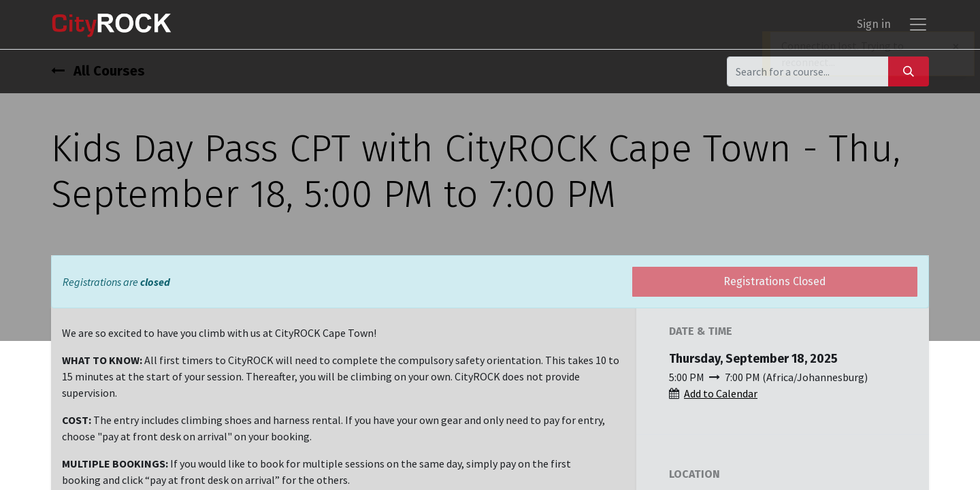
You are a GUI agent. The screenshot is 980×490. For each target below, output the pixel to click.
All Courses (98, 71)
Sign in (874, 24)
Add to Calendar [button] (721, 393)
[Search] (909, 71)
